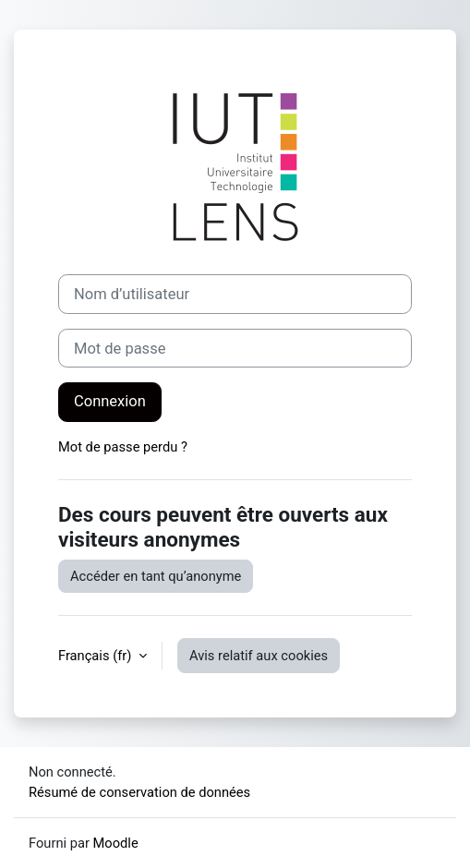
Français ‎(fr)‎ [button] (96, 656)
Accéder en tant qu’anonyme (156, 576)
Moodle (116, 843)
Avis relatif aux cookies (259, 656)
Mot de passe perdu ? (123, 447)
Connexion (110, 401)
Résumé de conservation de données (139, 792)
